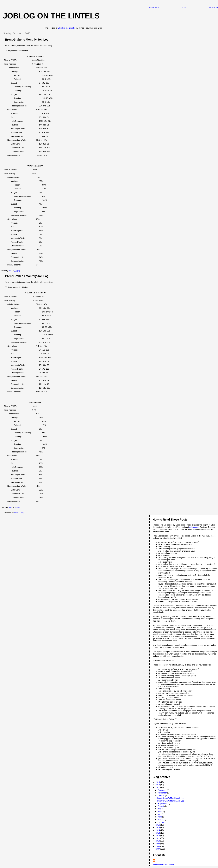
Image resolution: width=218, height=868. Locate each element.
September (163, 804)
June (160, 812)
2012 (158, 836)
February (162, 822)
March (161, 819)
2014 (158, 830)
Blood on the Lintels (66, 28)
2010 (158, 841)
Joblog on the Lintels (51, 16)
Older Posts (214, 7)
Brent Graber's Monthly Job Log (27, 40)
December (162, 790)
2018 (158, 785)
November (162, 793)
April (160, 817)
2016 (158, 825)
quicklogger (194, 527)
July (160, 809)
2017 (158, 787)
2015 (158, 828)
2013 (158, 833)
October (161, 795)
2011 (158, 838)
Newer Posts (154, 7)
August (161, 806)
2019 (158, 782)
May (160, 814)
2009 (158, 844)
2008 (158, 846)
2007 (158, 849)
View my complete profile (163, 865)
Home (184, 7)
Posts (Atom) (19, 513)
